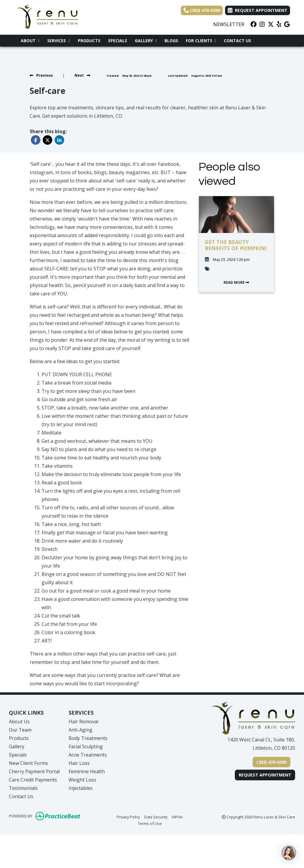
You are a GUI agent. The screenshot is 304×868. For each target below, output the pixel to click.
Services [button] (58, 41)
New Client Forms (28, 763)
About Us (19, 722)
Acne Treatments (88, 755)
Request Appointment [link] (258, 10)
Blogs (171, 41)
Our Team (20, 730)
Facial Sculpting (86, 746)
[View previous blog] (41, 75)
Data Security (156, 817)
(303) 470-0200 (202, 10)
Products (89, 41)
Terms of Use (150, 823)
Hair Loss (79, 763)
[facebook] (254, 24)
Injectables (81, 788)
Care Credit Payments (33, 780)
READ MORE (236, 282)
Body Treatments (88, 738)
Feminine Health (87, 771)
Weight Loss (82, 780)
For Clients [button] (201, 41)
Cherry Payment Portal (34, 771)
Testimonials (23, 788)
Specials (118, 41)
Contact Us (237, 41)
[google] (287, 24)
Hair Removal (83, 722)
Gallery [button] (146, 41)
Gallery (17, 746)
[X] (271, 24)
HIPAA (177, 817)
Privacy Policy (128, 817)
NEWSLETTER (229, 24)
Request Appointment (265, 775)
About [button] (30, 41)
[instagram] (262, 24)
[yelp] (279, 24)
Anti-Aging (80, 730)
